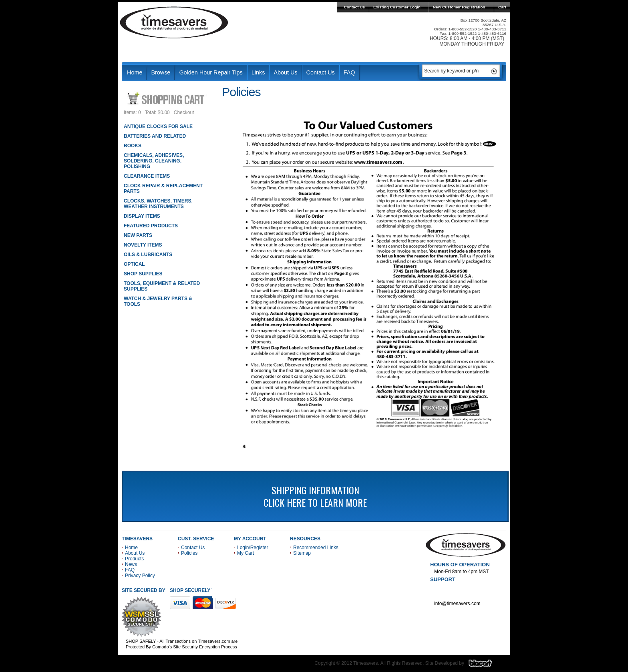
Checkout (184, 112)
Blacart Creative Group (485, 665)
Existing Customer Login (397, 7)
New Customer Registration (459, 7)
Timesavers (174, 22)
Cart (502, 7)
